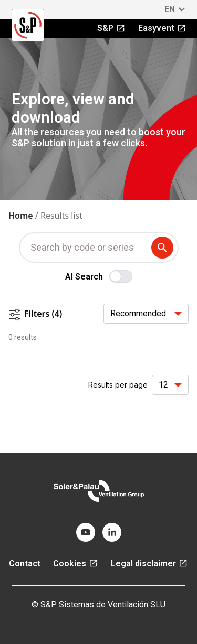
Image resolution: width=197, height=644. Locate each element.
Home (21, 216)
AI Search (84, 277)
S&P (111, 28)
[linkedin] (112, 532)
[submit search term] (164, 248)
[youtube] (86, 532)
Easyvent (162, 28)
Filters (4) (35, 314)
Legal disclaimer (149, 563)
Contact (25, 563)
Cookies (76, 563)
